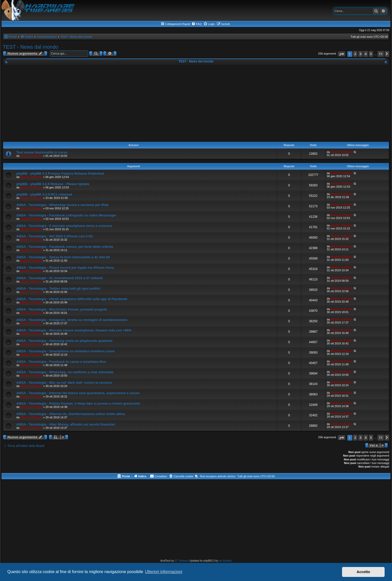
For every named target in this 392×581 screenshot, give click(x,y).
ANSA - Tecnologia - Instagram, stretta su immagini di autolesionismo (72, 320)
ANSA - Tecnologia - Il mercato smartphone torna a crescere (64, 226)
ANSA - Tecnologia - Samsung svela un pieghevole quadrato (64, 341)
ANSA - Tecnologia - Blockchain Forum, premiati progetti (62, 309)
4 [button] (366, 54)
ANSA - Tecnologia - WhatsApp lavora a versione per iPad (62, 205)
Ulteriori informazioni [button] (164, 572)
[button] (342, 54)
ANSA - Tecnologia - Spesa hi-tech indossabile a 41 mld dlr (63, 257)
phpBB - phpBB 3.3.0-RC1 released (44, 194)
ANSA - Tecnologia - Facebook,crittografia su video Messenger (66, 215)
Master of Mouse (31, 156)
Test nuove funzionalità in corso (42, 152)
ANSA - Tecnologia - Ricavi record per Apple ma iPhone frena (65, 268)
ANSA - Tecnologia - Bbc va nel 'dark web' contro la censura (64, 383)
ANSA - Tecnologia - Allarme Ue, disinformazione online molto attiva (71, 414)
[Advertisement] (196, 103)
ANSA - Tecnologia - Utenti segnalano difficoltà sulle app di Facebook (72, 299)
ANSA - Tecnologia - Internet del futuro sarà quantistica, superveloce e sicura (78, 393)
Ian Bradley (225, 561)
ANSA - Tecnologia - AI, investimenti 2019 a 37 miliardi (60, 278)
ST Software (182, 561)
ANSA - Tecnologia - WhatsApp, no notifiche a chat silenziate (65, 372)
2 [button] (355, 54)
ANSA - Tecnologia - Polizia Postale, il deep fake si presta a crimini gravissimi (78, 403)
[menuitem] (197, 24)
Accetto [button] (363, 572)
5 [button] (371, 54)
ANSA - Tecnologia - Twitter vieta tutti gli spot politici (58, 288)
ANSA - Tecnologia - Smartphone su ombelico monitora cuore (66, 351)
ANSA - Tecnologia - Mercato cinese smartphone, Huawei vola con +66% (74, 330)
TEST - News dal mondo (31, 47)
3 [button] (361, 54)
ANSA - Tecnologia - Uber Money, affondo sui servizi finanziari (66, 424)
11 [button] (381, 54)
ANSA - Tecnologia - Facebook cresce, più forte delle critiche (65, 247)
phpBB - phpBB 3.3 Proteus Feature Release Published (60, 173)
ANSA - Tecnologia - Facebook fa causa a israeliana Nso (61, 362)
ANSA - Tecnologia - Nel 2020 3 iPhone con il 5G (55, 236)
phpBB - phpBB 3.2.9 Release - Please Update (53, 184)
